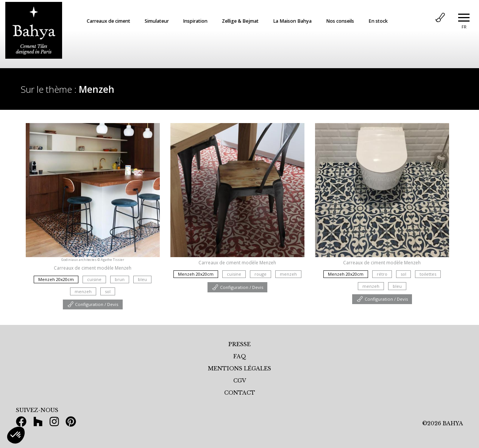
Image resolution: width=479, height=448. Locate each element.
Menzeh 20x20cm (56, 279)
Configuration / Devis (93, 304)
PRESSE (239, 344)
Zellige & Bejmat (240, 21)
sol (108, 291)
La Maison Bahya (292, 21)
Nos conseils (340, 21)
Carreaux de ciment (108, 21)
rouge (261, 274)
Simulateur (157, 21)
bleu (142, 279)
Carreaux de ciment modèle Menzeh (93, 268)
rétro (382, 274)
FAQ (240, 356)
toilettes (428, 274)
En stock (378, 21)
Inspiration (195, 21)
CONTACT (240, 393)
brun (120, 279)
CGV (240, 381)
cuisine (94, 279)
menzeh (83, 291)
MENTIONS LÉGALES (239, 368)
